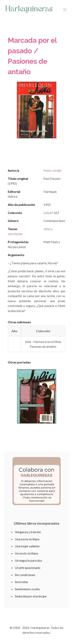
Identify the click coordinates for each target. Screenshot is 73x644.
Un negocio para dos (28, 560)
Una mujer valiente (27, 546)
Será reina (21, 582)
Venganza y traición (28, 532)
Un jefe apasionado (28, 568)
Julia (46, 213)
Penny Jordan (52, 170)
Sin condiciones (25, 575)
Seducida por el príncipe (31, 596)
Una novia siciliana (27, 539)
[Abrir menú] (65, 10)
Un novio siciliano (26, 553)
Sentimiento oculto (27, 589)
